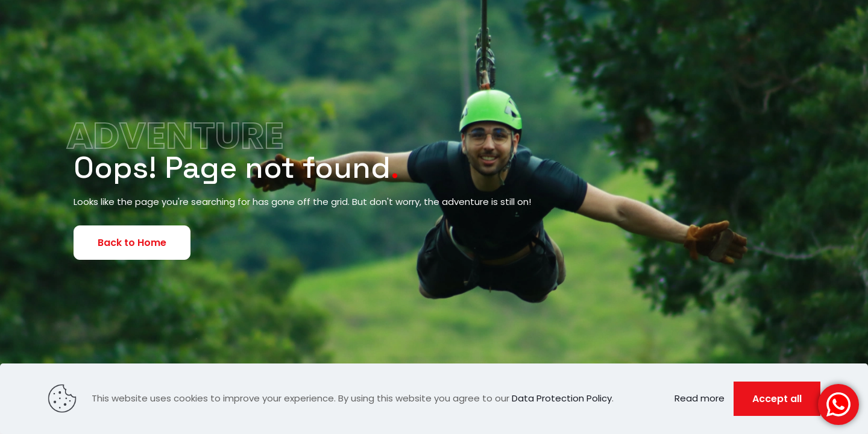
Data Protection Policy (562, 398)
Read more (700, 398)
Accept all (777, 399)
